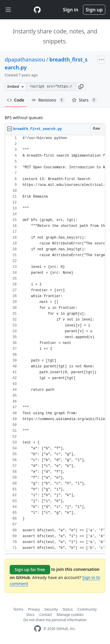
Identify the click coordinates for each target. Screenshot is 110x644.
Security (51, 609)
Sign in (71, 10)
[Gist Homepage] (37, 10)
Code (16, 100)
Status (68, 609)
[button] (81, 87)
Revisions (48, 100)
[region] (55, 343)
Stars (84, 100)
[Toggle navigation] (8, 10)
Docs (31, 615)
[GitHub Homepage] (38, 629)
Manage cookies (70, 615)
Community (87, 609)
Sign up (94, 10)
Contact (46, 615)
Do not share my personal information (55, 620)
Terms (18, 609)
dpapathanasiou (25, 59)
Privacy (34, 609)
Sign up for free (30, 570)
